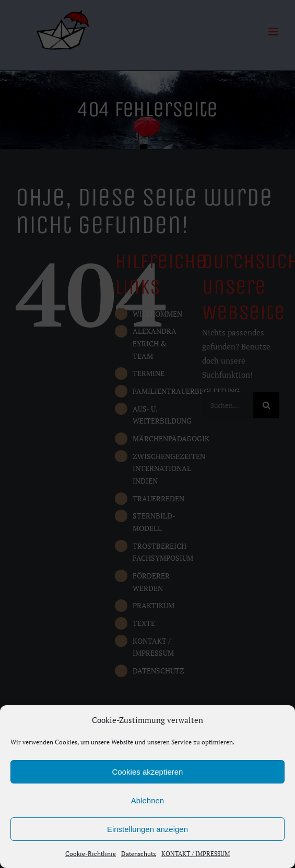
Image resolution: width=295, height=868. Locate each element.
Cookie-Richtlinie (91, 854)
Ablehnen (147, 800)
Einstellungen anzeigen (147, 829)
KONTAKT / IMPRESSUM (196, 854)
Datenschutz (139, 854)
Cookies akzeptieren (148, 772)
